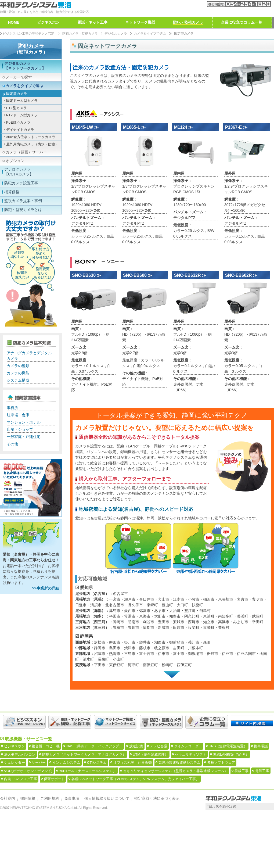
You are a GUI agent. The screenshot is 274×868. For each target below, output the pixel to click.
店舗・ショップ (20, 429)
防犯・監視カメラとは (23, 210)
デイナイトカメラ (20, 130)
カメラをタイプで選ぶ (150, 34)
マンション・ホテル (24, 422)
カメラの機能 (18, 373)
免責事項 (72, 851)
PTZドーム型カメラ (22, 115)
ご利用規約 (50, 851)
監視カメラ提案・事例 (23, 201)
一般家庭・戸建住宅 (24, 437)
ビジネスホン (48, 22)
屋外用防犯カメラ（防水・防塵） (32, 144)
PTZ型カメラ (17, 108)
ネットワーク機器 (140, 22)
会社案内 (183, 4)
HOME (14, 22)
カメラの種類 (18, 366)
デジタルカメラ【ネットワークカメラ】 (25, 66)
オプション (15, 161)
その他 (12, 444)
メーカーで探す (19, 77)
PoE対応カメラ (18, 122)
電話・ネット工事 (92, 22)
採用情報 (28, 851)
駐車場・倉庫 (18, 415)
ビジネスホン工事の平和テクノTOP (28, 34)
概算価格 (12, 192)
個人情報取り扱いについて (107, 851)
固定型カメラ (17, 94)
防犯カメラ (31, 49)
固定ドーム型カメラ (22, 101)
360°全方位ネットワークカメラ (31, 137)
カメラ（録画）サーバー (26, 152)
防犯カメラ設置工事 (21, 183)
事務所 (12, 408)
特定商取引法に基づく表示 (157, 851)
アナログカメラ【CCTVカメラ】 (19, 172)
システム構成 (18, 380)
